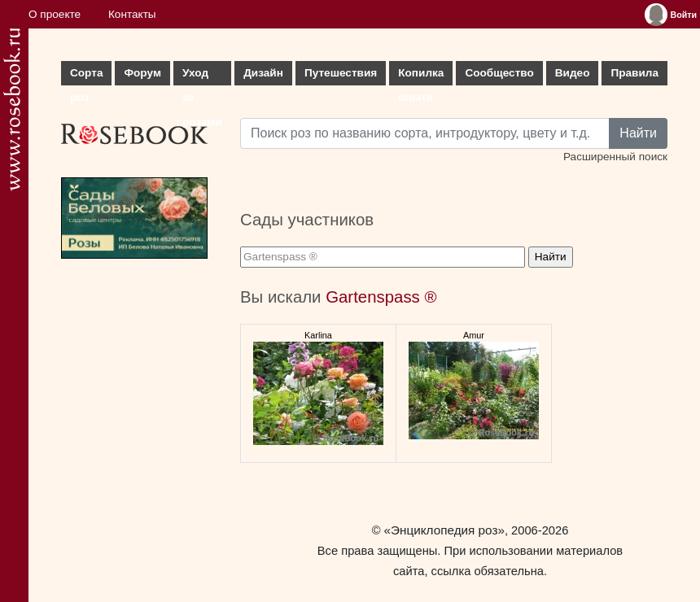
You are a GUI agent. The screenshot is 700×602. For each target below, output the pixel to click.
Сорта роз (86, 76)
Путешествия (341, 73)
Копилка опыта (421, 76)
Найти (638, 133)
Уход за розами (202, 76)
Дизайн (263, 73)
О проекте (55, 14)
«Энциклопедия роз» (444, 530)
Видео (573, 73)
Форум (142, 73)
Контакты (132, 14)
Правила (634, 73)
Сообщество (499, 73)
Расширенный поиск (615, 157)
